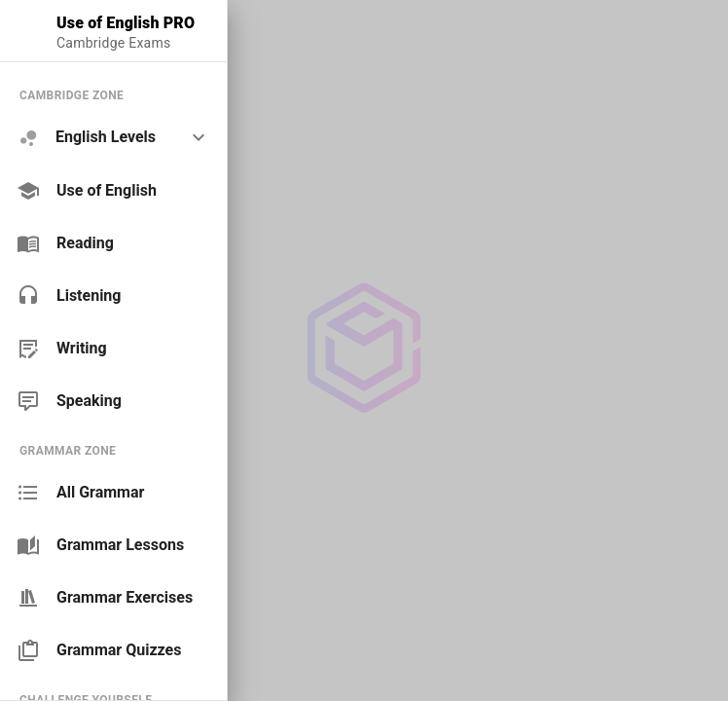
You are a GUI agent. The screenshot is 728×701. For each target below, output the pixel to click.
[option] (113, 138)
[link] (113, 191)
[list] (113, 248)
